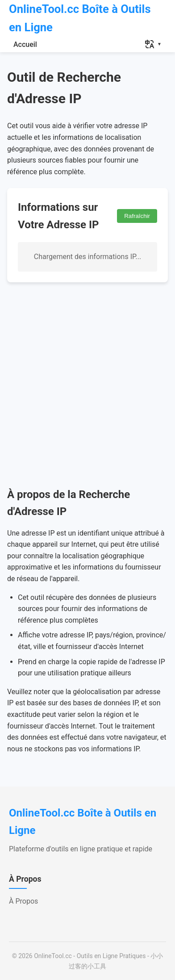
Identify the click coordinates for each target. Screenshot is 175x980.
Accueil (25, 44)
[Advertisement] (87, 384)
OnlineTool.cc (53, 956)
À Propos (23, 901)
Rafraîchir (137, 216)
